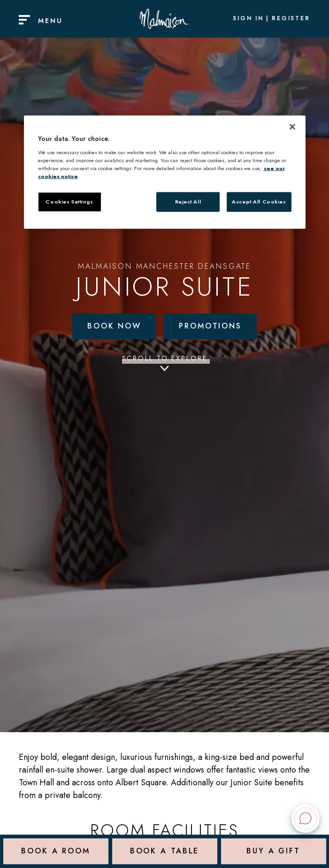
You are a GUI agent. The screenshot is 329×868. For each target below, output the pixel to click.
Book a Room (56, 851)
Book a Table (165, 851)
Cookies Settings (69, 202)
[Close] (292, 127)
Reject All (188, 202)
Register (291, 19)
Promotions (210, 326)
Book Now (114, 326)
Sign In (248, 19)
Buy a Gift (273, 851)
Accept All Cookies (259, 202)
